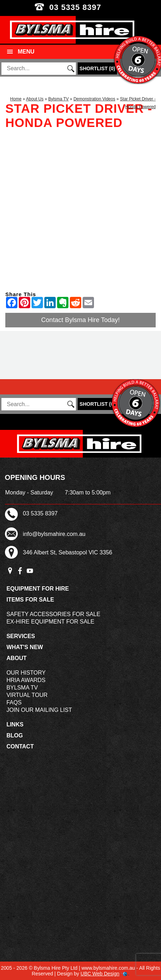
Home (16, 99)
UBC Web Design (100, 974)
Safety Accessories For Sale (53, 614)
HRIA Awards (26, 680)
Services (21, 636)
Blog (15, 735)
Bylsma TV (59, 99)
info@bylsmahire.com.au (54, 534)
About (16, 658)
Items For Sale (30, 600)
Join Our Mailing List (39, 710)
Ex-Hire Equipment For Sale (50, 622)
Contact (20, 746)
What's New (25, 647)
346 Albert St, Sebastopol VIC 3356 (68, 552)
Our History (26, 673)
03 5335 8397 (80, 7)
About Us (35, 99)
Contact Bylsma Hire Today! (80, 320)
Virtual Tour (27, 695)
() (97, 68)
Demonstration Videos (94, 99)
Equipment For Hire (38, 589)
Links (15, 724)
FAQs (14, 702)
